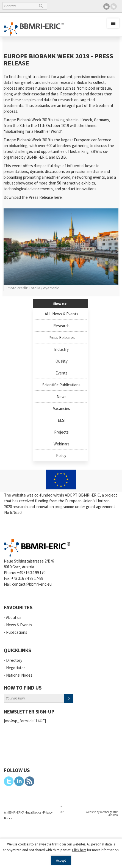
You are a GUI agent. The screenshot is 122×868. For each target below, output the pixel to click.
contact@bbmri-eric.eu (32, 584)
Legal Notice (34, 812)
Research (61, 326)
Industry (61, 349)
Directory (14, 660)
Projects (61, 432)
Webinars (62, 444)
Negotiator (16, 668)
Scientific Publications (61, 385)
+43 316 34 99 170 (31, 573)
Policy (61, 455)
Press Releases (62, 337)
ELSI (62, 420)
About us (14, 617)
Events (62, 373)
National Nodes (19, 675)
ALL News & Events (62, 314)
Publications (17, 632)
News (62, 397)
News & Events (19, 625)
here (58, 197)
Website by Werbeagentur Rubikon (102, 813)
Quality (62, 361)
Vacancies (62, 408)
